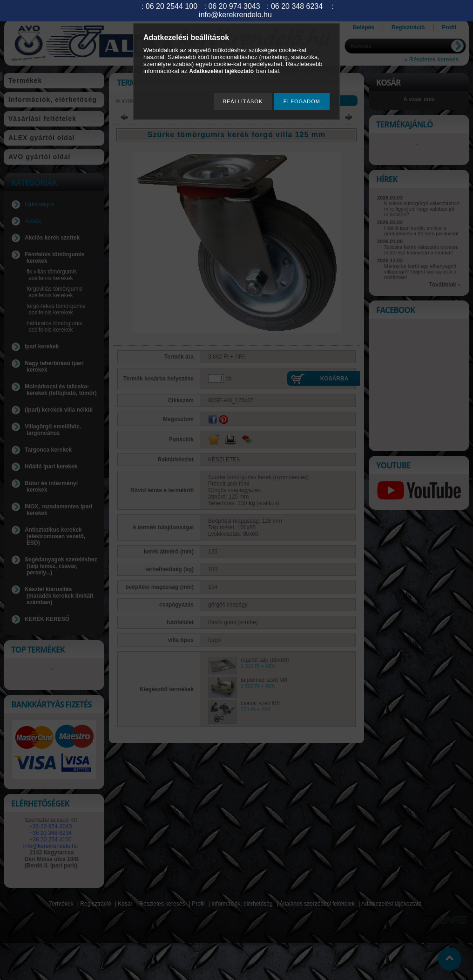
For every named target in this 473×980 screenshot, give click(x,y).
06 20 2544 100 (172, 6)
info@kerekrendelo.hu (235, 15)
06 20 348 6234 (297, 6)
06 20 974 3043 (234, 6)
